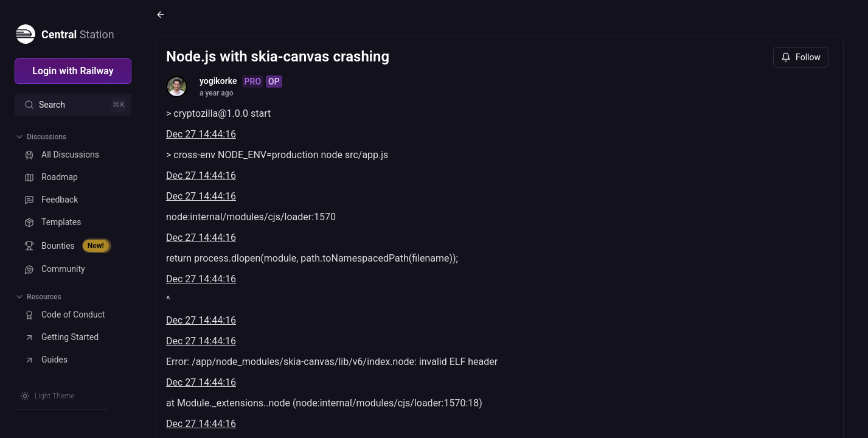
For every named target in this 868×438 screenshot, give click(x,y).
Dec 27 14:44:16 (201, 134)
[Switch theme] (47, 396)
